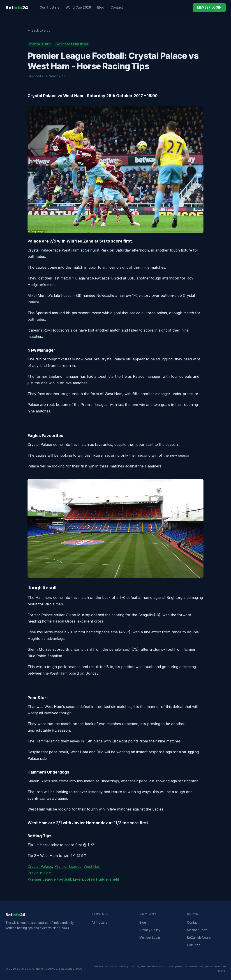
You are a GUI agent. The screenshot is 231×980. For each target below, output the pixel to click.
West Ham (92, 866)
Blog (101, 7)
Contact (117, 7)
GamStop (194, 945)
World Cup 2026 (78, 7)
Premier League (68, 866)
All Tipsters (99, 923)
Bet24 (17, 8)
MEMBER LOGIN (209, 7)
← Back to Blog (39, 30)
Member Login (150, 938)
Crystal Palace (40, 866)
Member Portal (198, 930)
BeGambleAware (199, 938)
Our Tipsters (50, 7)
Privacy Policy (150, 930)
